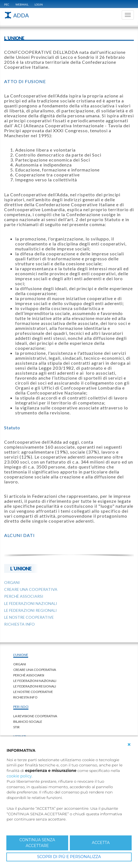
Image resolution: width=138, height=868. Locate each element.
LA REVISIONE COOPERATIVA (35, 716)
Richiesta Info (25, 697)
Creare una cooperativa (35, 670)
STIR (16, 727)
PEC (7, 4)
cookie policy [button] (19, 776)
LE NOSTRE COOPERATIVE (33, 692)
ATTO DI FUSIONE (25, 81)
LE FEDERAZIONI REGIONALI (35, 686)
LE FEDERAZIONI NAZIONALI (35, 681)
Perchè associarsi (29, 675)
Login (39, 4)
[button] (129, 745)
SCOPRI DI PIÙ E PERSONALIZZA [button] (69, 857)
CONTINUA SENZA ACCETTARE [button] (37, 843)
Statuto (12, 428)
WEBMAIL (22, 4)
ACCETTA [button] (101, 843)
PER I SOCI (21, 707)
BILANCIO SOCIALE (28, 722)
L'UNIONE (21, 568)
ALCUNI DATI (19, 535)
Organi (20, 664)
